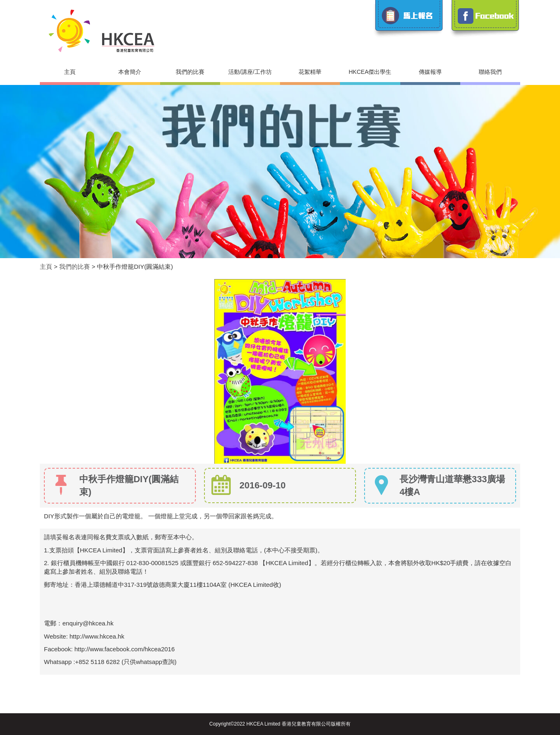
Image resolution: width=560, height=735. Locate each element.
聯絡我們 (490, 72)
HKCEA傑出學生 (370, 72)
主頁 (70, 72)
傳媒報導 (430, 72)
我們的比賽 (190, 72)
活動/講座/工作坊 (250, 72)
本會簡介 (130, 72)
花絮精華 (310, 72)
